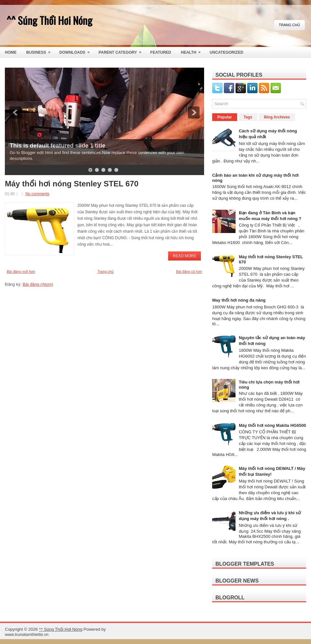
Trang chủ (289, 25)
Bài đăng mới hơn (21, 272)
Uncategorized (226, 52)
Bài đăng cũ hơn (189, 272)
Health (193, 51)
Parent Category (122, 51)
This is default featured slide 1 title (58, 146)
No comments (37, 194)
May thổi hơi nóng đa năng (239, 300)
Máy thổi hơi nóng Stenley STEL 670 (72, 184)
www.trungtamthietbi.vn (27, 634)
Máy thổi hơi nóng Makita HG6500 (272, 425)
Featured (161, 52)
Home (11, 52)
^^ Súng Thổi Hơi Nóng (49, 20)
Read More (184, 256)
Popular (225, 117)
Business (40, 51)
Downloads (76, 51)
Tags (248, 117)
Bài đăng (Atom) (38, 284)
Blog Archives (277, 117)
